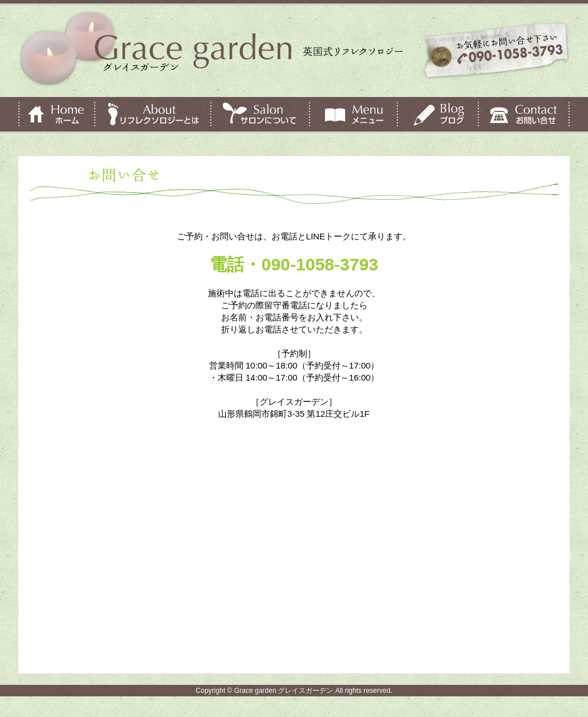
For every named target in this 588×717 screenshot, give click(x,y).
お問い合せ (524, 115)
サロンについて (260, 115)
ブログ (438, 115)
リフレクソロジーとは (153, 115)
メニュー (353, 115)
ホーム (57, 115)
